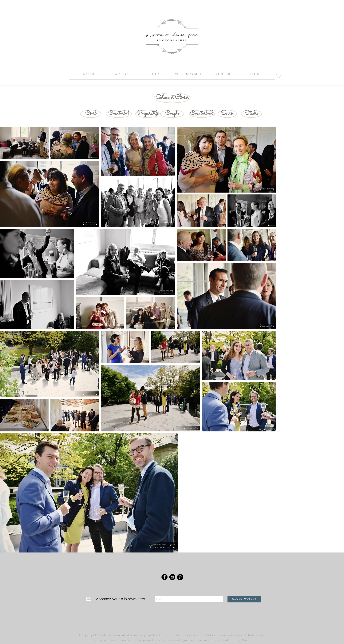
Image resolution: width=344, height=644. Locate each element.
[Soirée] (227, 114)
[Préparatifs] (147, 114)
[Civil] (91, 114)
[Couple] (172, 114)
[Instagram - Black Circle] (172, 577)
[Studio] (251, 114)
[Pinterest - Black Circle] (180, 577)
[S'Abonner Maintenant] (244, 599)
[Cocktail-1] (119, 114)
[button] (155, 75)
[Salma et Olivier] (172, 98)
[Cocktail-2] (202, 114)
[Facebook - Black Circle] (164, 577)
